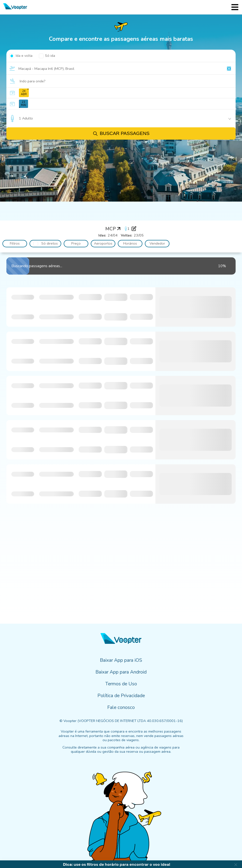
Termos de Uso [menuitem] (121, 684)
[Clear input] (229, 69)
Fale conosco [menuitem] (121, 707)
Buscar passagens (121, 134)
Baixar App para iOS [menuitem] (121, 660)
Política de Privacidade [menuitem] (121, 696)
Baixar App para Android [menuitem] (121, 672)
